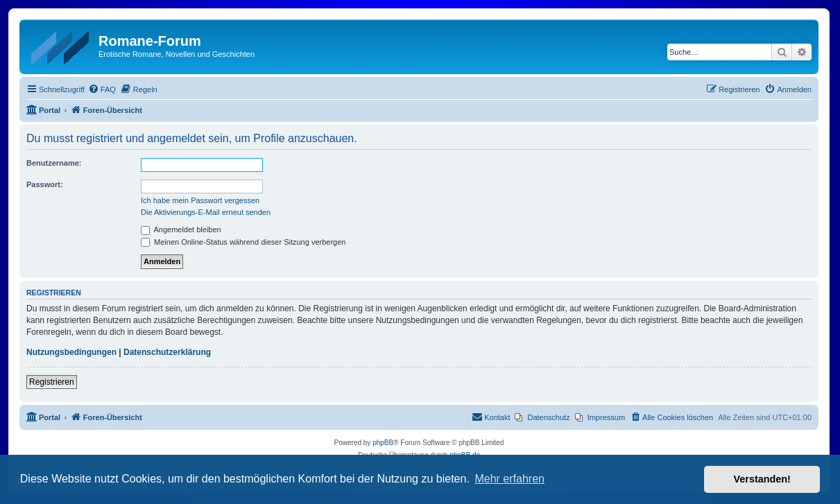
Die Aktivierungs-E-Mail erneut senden (206, 212)
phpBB (383, 443)
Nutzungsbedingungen (71, 352)
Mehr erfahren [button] (509, 479)
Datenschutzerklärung (167, 352)
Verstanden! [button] (762, 479)
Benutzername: (54, 163)
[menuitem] (102, 89)
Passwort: (45, 184)
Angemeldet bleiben (181, 229)
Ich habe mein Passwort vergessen (200, 200)
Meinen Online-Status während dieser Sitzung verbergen (243, 242)
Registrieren (52, 382)
